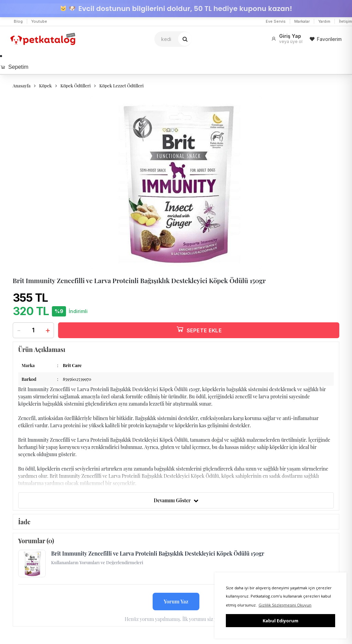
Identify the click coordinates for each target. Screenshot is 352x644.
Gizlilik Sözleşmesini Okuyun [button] (285, 605)
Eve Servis (276, 21)
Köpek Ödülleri (76, 85)
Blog (18, 21)
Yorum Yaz (176, 601)
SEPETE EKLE (199, 329)
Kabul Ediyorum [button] (280, 621)
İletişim (345, 21)
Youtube (39, 21)
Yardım (324, 21)
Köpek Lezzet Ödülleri (122, 85)
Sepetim (14, 67)
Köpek (46, 85)
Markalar (302, 21)
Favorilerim (326, 39)
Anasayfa (22, 85)
